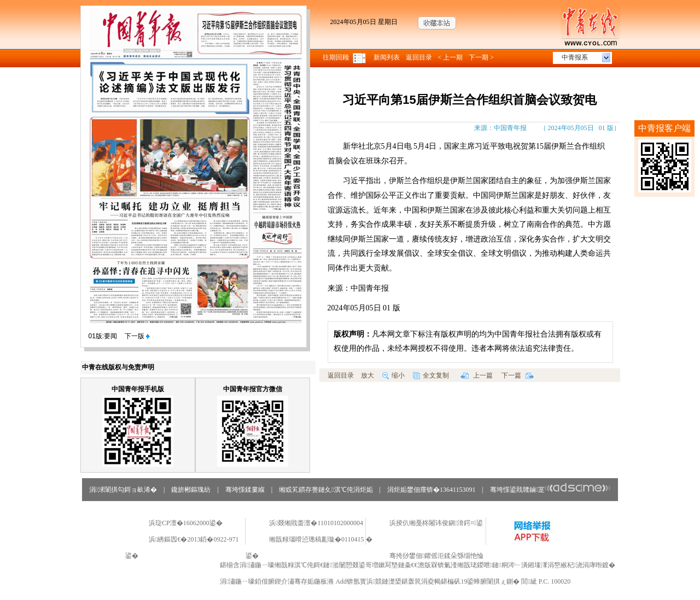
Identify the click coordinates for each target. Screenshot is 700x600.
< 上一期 (451, 57)
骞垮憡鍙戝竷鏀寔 (550, 490)
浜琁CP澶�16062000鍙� (186, 523)
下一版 (137, 336)
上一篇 (477, 375)
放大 (367, 375)
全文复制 (431, 375)
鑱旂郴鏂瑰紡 (191, 490)
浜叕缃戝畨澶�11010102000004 (316, 523)
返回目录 (419, 57)
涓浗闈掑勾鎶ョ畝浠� (123, 490)
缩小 (393, 375)
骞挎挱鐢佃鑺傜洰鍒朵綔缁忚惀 (436, 556)
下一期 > (481, 57)
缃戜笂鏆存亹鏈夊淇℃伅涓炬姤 (326, 490)
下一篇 (518, 375)
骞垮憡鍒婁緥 (245, 490)
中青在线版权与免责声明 (118, 367)
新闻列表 (387, 57)
